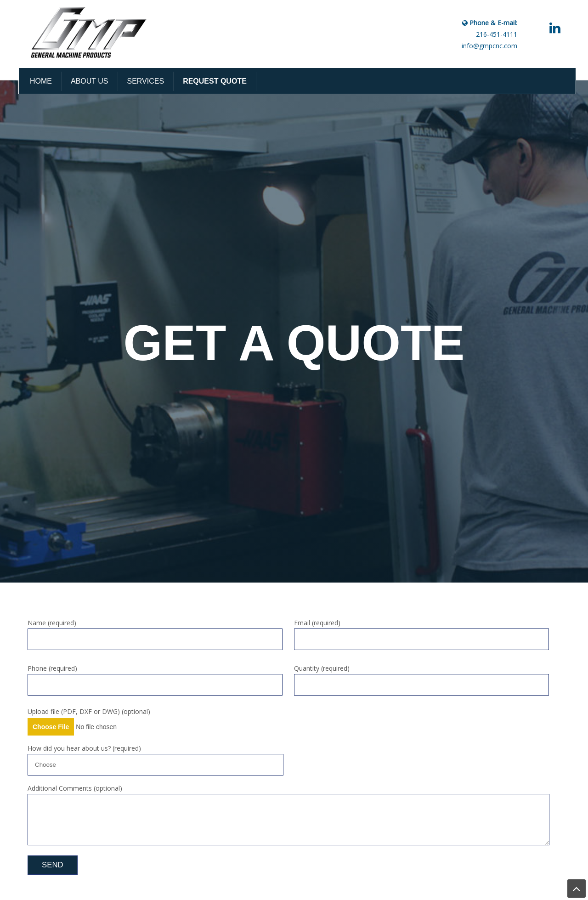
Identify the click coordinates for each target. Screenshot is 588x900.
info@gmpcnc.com (489, 46)
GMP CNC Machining (92, 33)
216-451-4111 (497, 34)
